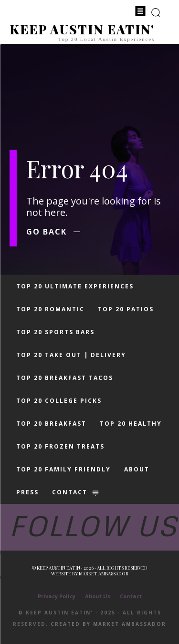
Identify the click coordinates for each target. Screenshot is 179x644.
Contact (131, 596)
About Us (98, 596)
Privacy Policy (57, 596)
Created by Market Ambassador (108, 624)
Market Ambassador (104, 573)
